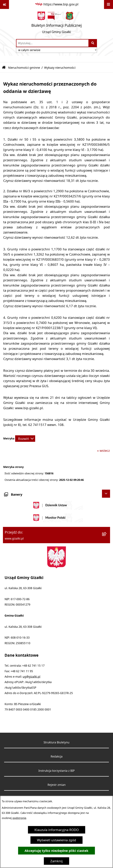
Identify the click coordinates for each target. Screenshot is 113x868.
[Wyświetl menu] (109, 4)
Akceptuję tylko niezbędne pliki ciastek (56, 851)
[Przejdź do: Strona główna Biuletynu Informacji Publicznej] (4, 68)
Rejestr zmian (57, 785)
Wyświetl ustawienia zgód (56, 840)
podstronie (19, 818)
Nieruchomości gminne (24, 68)
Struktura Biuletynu (56, 742)
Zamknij (56, 861)
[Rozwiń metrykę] (25, 439)
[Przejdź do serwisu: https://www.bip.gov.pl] (57, 4)
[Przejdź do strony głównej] (56, 24)
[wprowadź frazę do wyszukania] (52, 43)
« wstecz (103, 451)
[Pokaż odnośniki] (4, 4)
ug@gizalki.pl (31, 677)
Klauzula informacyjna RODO (57, 830)
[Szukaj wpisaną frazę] (93, 43)
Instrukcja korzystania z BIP (57, 771)
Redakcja (57, 756)
